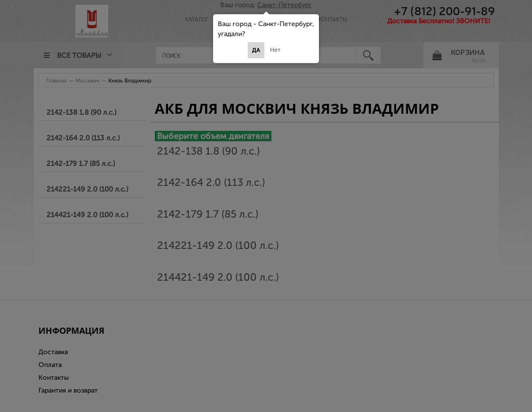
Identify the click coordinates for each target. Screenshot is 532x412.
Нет (275, 50)
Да (256, 50)
